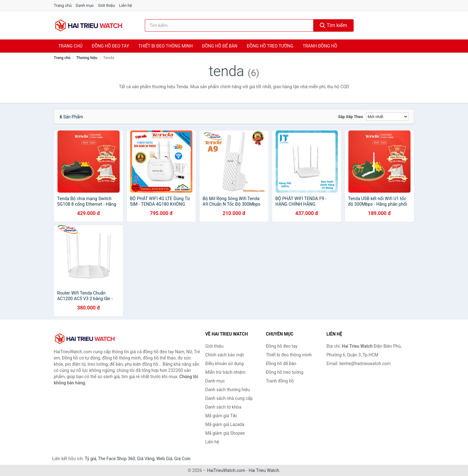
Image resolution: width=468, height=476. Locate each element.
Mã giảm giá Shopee (225, 433)
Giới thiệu (106, 5)
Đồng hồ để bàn (220, 46)
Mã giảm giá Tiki (221, 416)
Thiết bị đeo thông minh (165, 46)
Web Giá (164, 459)
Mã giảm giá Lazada (225, 424)
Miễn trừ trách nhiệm (225, 372)
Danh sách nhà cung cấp (229, 398)
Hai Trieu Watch (264, 470)
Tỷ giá (91, 459)
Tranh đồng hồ (320, 46)
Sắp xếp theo (351, 117)
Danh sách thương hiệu (228, 390)
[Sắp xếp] (387, 117)
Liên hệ (126, 5)
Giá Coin (182, 459)
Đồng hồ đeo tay (110, 46)
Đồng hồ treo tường (270, 46)
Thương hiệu (87, 58)
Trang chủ (63, 5)
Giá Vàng (146, 459)
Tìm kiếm (333, 25)
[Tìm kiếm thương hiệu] (229, 25)
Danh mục (85, 5)
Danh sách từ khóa (223, 407)
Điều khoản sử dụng (225, 364)
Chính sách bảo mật (225, 355)
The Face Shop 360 (116, 459)
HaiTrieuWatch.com (226, 470)
